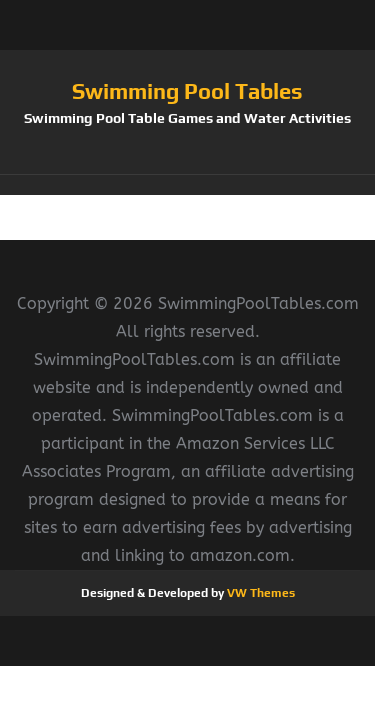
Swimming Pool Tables (187, 91)
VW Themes (259, 593)
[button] (187, 185)
